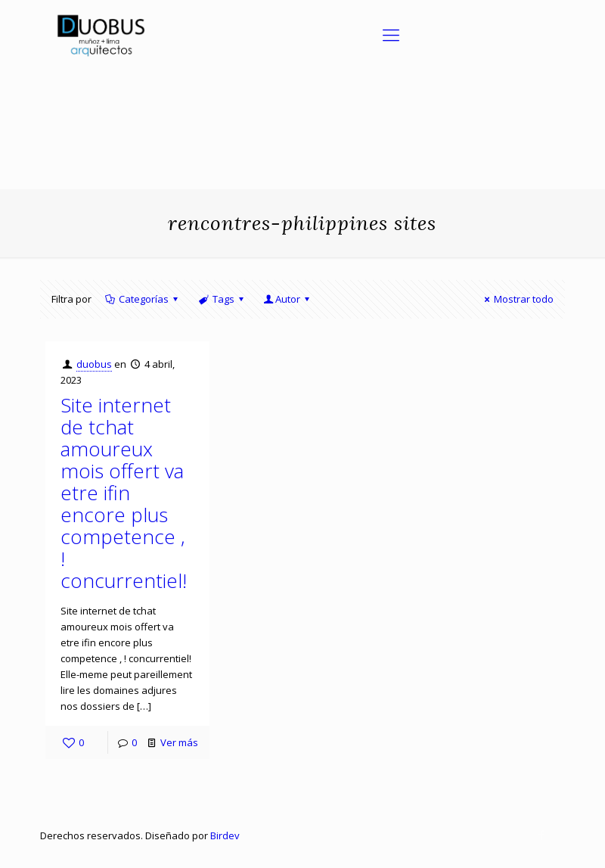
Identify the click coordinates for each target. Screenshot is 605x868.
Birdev (225, 835)
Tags (222, 299)
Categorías (143, 299)
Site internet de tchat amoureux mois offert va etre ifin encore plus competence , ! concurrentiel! (124, 493)
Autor (288, 299)
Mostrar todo (517, 299)
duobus (94, 364)
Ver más (179, 742)
